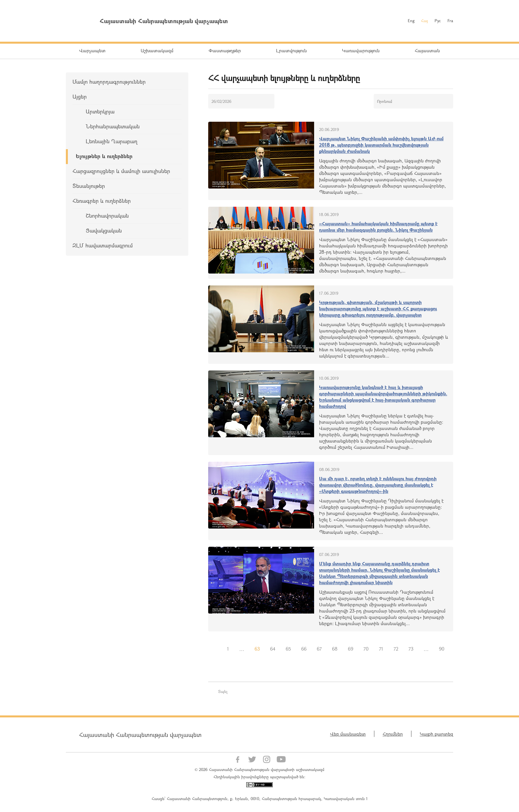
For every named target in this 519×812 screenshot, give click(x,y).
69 (351, 649)
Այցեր (80, 96)
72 (396, 649)
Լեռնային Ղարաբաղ (112, 141)
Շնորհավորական (107, 215)
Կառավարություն (361, 50)
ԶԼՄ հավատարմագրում (103, 245)
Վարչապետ (92, 50)
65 (288, 649)
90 (442, 649)
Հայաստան (427, 50)
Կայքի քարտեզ (436, 734)
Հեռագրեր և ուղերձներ (102, 201)
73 (411, 649)
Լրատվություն (291, 50)
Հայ (425, 21)
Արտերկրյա (100, 111)
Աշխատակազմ (157, 50)
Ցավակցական (104, 230)
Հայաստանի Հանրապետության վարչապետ (140, 735)
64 (273, 649)
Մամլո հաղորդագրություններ (109, 82)
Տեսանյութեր (89, 186)
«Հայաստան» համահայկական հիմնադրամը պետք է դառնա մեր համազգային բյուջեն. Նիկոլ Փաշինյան (378, 227)
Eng (411, 21)
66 (304, 649)
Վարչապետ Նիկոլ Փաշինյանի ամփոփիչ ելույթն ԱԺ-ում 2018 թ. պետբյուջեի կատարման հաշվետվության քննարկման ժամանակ (381, 145)
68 (335, 649)
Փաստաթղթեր (225, 50)
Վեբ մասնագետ (348, 734)
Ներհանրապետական (113, 126)
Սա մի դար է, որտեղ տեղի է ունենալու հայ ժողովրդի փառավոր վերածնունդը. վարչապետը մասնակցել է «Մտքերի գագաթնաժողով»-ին (378, 485)
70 (366, 649)
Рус (438, 21)
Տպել (223, 691)
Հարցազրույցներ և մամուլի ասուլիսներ (121, 171)
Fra (450, 21)
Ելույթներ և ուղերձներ (104, 156)
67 (319, 649)
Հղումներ (393, 734)
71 (381, 649)
